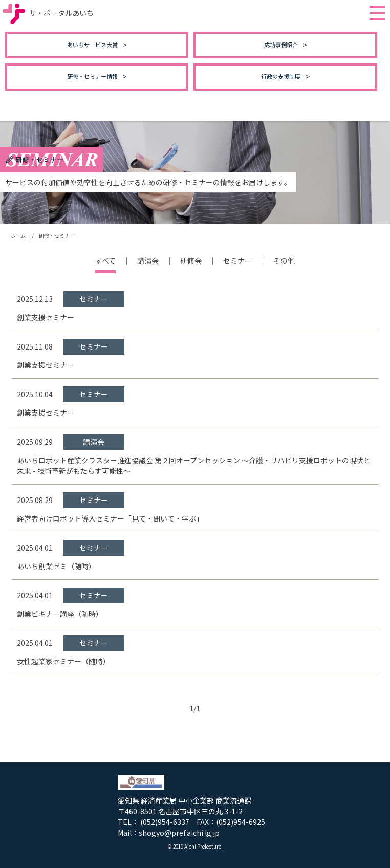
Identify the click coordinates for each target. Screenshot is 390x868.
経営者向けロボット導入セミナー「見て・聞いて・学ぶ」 (110, 518)
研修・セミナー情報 (92, 76)
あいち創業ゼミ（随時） (56, 566)
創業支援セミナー (46, 317)
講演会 (148, 261)
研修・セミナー (57, 236)
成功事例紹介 (281, 45)
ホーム (18, 236)
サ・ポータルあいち (48, 13)
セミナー (237, 261)
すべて (105, 261)
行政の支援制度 (281, 76)
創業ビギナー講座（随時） (60, 614)
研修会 (191, 261)
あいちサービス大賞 (92, 45)
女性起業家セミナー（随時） (63, 661)
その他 (284, 261)
